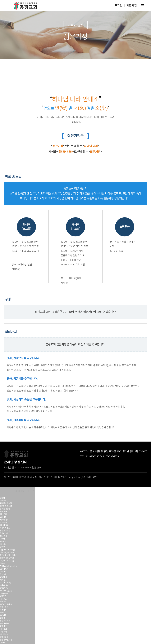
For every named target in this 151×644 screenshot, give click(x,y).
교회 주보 (3, 626)
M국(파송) (4, 585)
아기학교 (3, 544)
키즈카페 (3, 610)
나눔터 (2, 643)
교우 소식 (3, 632)
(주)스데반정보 (89, 477)
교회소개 (3, 501)
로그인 (118, 5)
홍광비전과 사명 (6, 506)
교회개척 (3, 602)
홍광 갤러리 (4, 637)
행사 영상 (3, 536)
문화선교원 (4, 607)
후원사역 (3, 615)
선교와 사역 (4, 577)
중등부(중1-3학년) (7, 558)
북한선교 (3, 613)
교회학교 (3, 539)
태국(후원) (4, 593)
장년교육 (3, 574)
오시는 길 (3, 522)
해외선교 (3, 580)
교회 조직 (3, 618)
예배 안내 (3, 514)
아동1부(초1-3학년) (7, 550)
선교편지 (3, 596)
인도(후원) (4, 588)
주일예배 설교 (5, 528)
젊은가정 (3, 572)
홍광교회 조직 (5, 621)
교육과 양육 (4, 569)
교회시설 (3, 517)
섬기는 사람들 (5, 509)
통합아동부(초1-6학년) (9, 555)
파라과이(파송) (5, 582)
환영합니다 (4, 498)
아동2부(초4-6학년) (8, 552)
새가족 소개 (4, 634)
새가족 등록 (4, 520)
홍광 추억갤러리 (6, 640)
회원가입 (132, 5)
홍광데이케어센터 (6, 604)
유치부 (2, 547)
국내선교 (3, 599)
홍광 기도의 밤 (5, 531)
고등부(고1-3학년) (7, 561)
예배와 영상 (4, 525)
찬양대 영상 (4, 533)
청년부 (2, 563)
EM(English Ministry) (9, 566)
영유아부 (3, 542)
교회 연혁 (3, 512)
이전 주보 (3, 629)
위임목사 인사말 (6, 503)
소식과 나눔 (4, 623)
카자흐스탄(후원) (6, 591)
